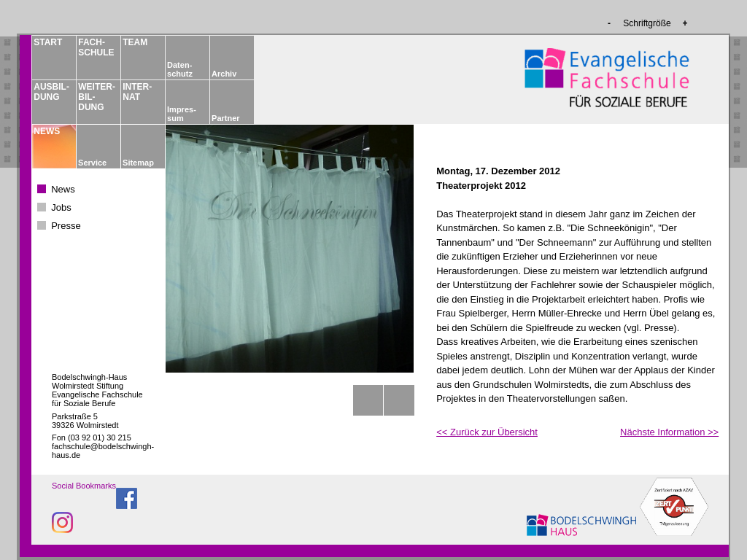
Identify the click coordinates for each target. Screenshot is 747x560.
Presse (66, 226)
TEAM (135, 42)
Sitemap (138, 163)
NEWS (47, 131)
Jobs (61, 207)
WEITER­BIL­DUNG (96, 97)
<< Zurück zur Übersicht (487, 432)
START (48, 42)
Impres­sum (182, 114)
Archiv (224, 74)
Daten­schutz (180, 69)
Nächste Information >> (669, 432)
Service (92, 163)
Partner (226, 118)
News (63, 189)
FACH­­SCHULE (96, 47)
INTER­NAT (137, 92)
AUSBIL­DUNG (51, 92)
